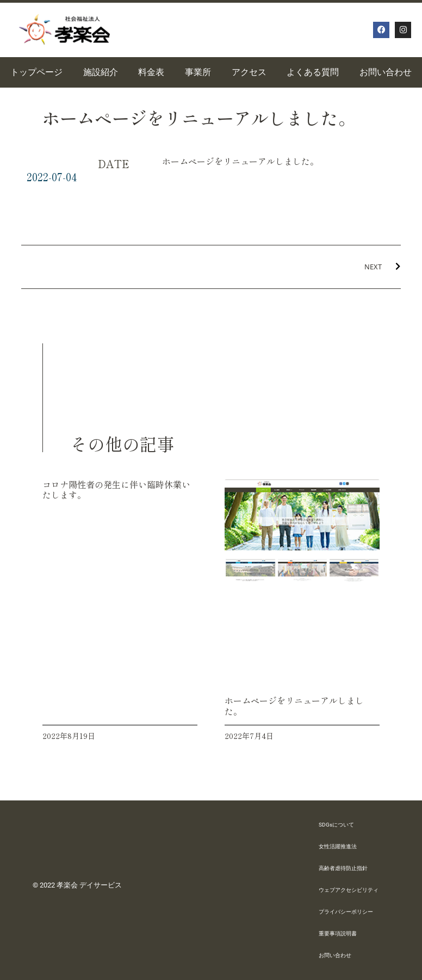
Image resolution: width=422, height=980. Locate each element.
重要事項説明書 (338, 933)
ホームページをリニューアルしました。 (294, 705)
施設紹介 (101, 72)
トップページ (36, 72)
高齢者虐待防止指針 (343, 868)
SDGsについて (336, 825)
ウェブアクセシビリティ (349, 890)
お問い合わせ (335, 955)
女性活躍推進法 (338, 846)
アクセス (249, 72)
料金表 (151, 72)
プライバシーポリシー (346, 912)
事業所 (198, 72)
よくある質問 (313, 72)
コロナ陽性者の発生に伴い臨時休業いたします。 (116, 489)
